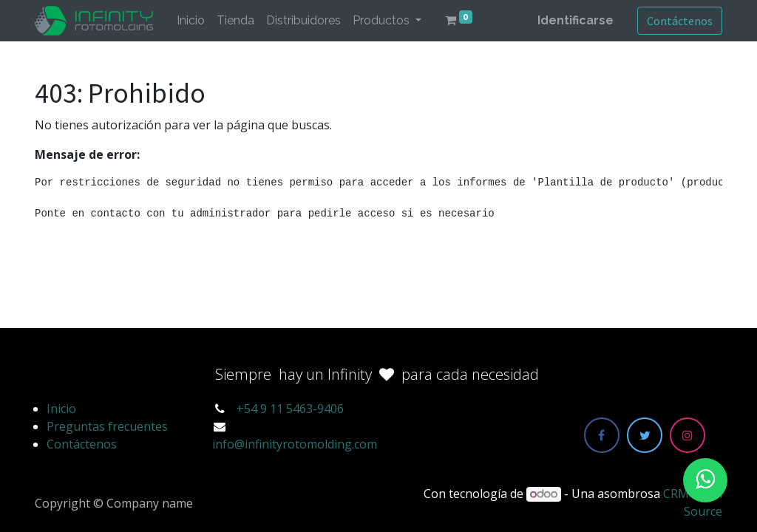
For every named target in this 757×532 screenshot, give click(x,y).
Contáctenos (680, 21)
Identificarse (576, 20)
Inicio (61, 409)
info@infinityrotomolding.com (295, 444)
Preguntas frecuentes (107, 426)
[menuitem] (191, 21)
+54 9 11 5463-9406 (290, 409)
